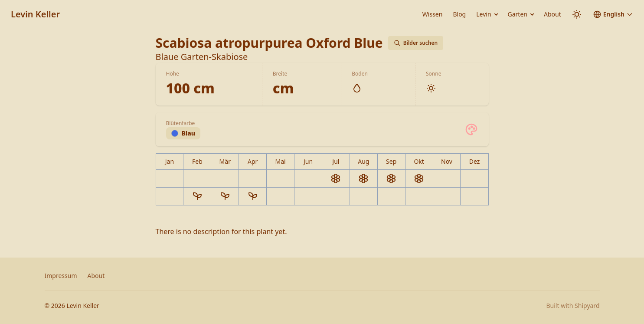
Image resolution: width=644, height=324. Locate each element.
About (552, 14)
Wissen (433, 14)
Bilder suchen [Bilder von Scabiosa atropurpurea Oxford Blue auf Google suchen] (416, 43)
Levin (484, 14)
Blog (459, 14)
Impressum (61, 276)
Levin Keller (35, 14)
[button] (613, 14)
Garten (518, 14)
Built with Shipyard (573, 306)
